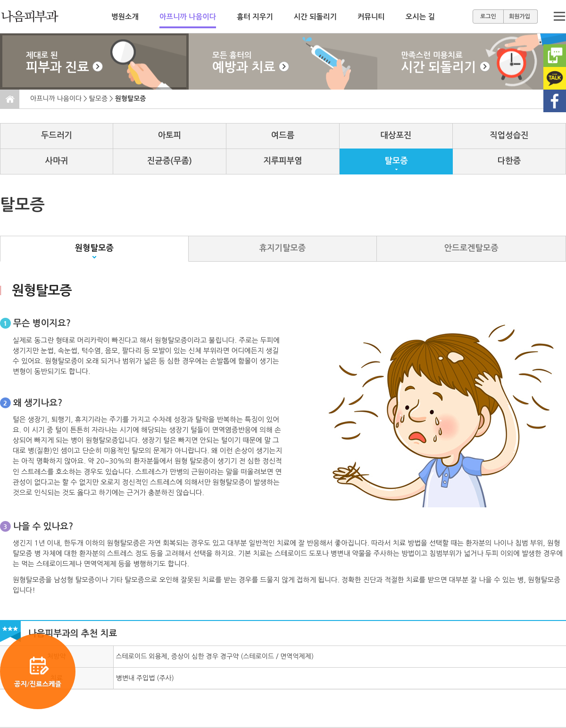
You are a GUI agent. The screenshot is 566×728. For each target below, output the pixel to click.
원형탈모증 (94, 248)
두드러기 (57, 135)
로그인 (488, 17)
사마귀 (56, 161)
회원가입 (520, 17)
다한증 (509, 161)
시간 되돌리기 (315, 17)
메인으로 (39, 17)
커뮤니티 (371, 17)
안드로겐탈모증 (471, 248)
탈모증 (98, 99)
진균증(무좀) (170, 161)
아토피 (170, 135)
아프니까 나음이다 (188, 17)
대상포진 (396, 135)
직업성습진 (509, 135)
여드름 (283, 135)
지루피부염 (283, 161)
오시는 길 (420, 17)
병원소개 (125, 17)
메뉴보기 (559, 17)
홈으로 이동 (10, 99)
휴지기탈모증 (283, 248)
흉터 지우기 (255, 17)
